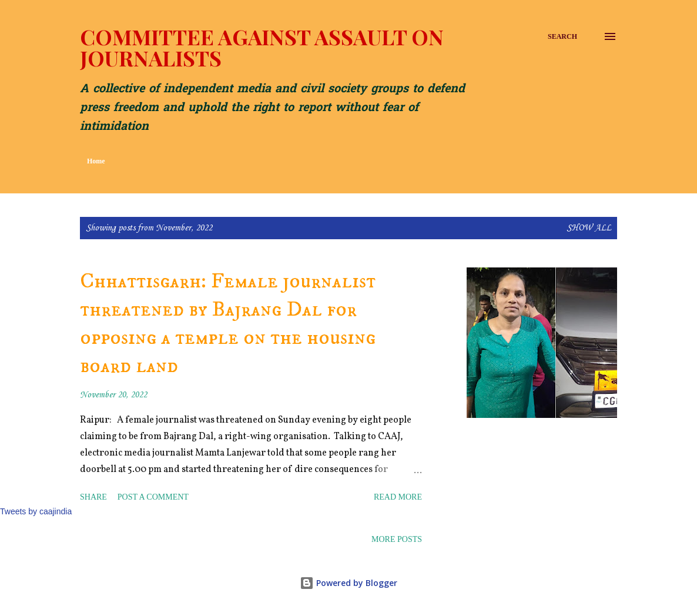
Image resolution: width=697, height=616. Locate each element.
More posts (397, 539)
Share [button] (93, 497)
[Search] (562, 36)
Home (96, 161)
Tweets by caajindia (36, 511)
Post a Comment (153, 497)
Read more (398, 497)
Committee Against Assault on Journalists (262, 47)
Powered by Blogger (348, 583)
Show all (589, 228)
